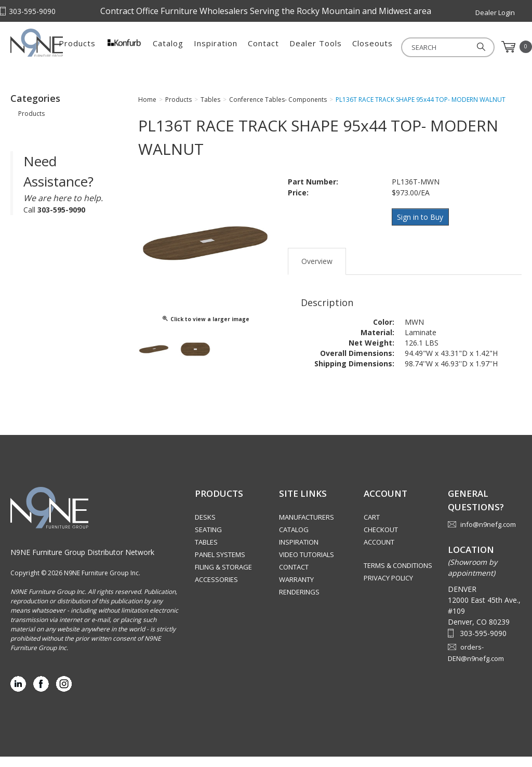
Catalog (239, 47)
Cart (372, 527)
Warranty (296, 590)
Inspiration (287, 47)
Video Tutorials (307, 565)
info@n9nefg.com (488, 535)
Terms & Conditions (398, 576)
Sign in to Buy (422, 227)
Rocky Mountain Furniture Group (62, 50)
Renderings (299, 602)
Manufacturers (307, 527)
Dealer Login (495, 12)
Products (148, 47)
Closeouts (444, 47)
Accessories (216, 590)
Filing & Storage (223, 577)
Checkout (381, 540)
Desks (205, 527)
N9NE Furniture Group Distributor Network (82, 563)
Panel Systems (220, 565)
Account (379, 552)
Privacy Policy (388, 588)
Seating (208, 540)
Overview (317, 269)
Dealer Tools (387, 47)
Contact (335, 47)
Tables (206, 552)
